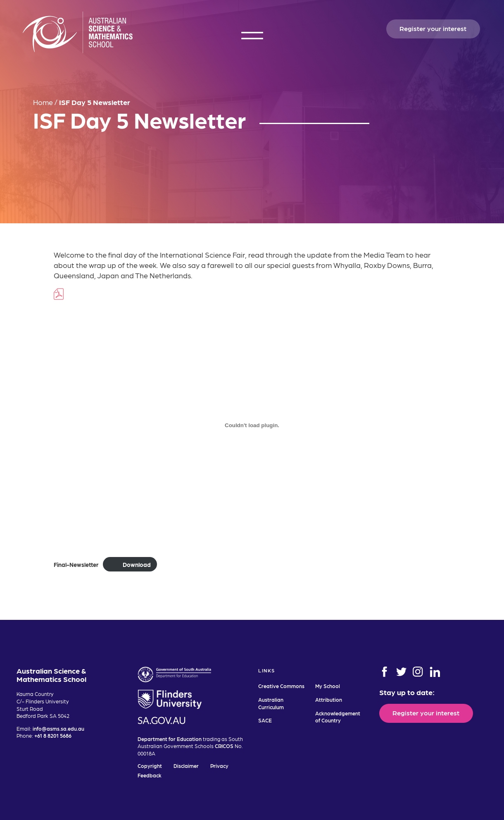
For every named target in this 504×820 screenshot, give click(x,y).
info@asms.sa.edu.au (58, 728)
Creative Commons (281, 686)
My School (328, 686)
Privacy (219, 766)
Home (43, 102)
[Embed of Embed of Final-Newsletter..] (252, 426)
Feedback (150, 775)
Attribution (329, 699)
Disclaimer (186, 766)
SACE (265, 720)
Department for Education (170, 739)
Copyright (150, 766)
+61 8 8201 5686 (53, 735)
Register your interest (433, 28)
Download (137, 564)
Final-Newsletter (76, 564)
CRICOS (224, 746)
